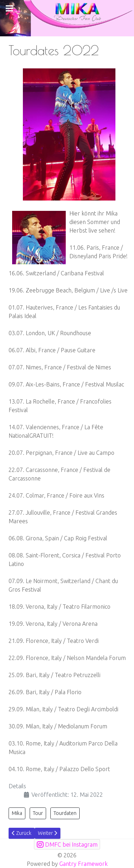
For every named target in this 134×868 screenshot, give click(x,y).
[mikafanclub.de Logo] (67, 17)
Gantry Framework (83, 864)
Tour (38, 813)
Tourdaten (65, 813)
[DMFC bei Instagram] (67, 844)
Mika (17, 813)
